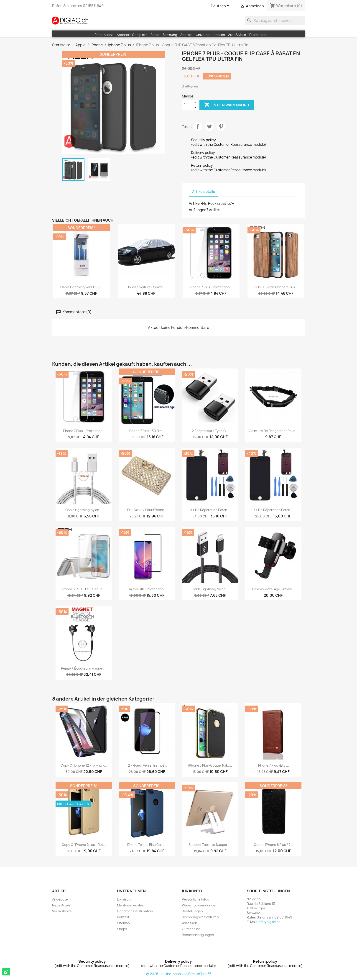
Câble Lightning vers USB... (81, 287)
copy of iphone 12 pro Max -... (84, 765)
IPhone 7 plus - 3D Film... (147, 431)
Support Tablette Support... (210, 845)
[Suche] (275, 20)
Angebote (60, 899)
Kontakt (123, 917)
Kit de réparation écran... (210, 510)
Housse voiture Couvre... (146, 287)
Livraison (124, 899)
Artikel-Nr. (198, 203)
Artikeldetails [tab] (204, 192)
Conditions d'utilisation (135, 911)
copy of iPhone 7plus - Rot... (84, 845)
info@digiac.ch (269, 922)
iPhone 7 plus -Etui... (273, 765)
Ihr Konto (192, 891)
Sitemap (123, 923)
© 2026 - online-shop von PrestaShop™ (178, 974)
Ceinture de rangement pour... (273, 431)
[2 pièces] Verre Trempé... (147, 765)
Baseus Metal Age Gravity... (273, 589)
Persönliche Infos (195, 899)
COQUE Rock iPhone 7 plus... (276, 287)
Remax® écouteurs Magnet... (84, 668)
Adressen (190, 923)
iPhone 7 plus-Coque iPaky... (210, 765)
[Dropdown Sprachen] (221, 6)
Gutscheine (191, 929)
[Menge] (187, 105)
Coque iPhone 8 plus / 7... (273, 845)
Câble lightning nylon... (84, 510)
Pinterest (221, 126)
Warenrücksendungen (200, 905)
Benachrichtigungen (198, 935)
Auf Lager (197, 210)
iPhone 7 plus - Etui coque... (84, 589)
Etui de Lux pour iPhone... (147, 510)
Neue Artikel (62, 905)
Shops (122, 929)
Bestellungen (192, 911)
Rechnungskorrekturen (200, 917)
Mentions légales (130, 905)
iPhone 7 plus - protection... (211, 287)
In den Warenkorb (227, 105)
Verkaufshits (62, 911)
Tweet (209, 126)
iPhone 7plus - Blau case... (147, 845)
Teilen (198, 126)
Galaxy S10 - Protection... (147, 589)
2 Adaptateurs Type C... (210, 431)
